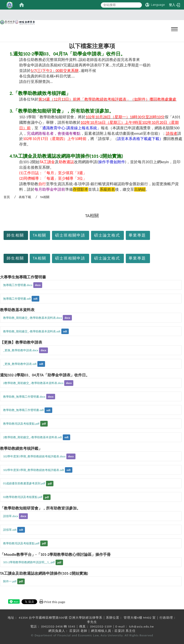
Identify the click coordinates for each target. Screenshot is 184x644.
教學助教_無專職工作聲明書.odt (23, 410)
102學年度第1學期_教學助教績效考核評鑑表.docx (34, 456)
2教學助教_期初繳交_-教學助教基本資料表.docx (33, 383)
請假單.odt (10, 530)
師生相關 (15, 235)
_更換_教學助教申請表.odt (20, 364)
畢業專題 (137, 235)
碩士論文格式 (107, 235)
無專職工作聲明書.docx (18, 285)
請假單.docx (11, 516)
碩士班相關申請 (70, 235)
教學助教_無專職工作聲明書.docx (24, 397)
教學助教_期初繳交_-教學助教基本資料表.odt (32, 331)
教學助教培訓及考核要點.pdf (21, 424)
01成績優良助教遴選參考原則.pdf (24, 483)
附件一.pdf (10, 581)
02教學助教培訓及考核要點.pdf (23, 497)
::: (2, 224)
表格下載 (25, 197)
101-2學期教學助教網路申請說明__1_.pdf (29, 562)
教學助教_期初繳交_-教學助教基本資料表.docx (33, 318)
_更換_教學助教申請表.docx (21, 350)
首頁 (7, 197)
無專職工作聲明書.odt (17, 299)
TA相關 (40, 235)
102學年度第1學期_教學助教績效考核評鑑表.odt (34, 470)
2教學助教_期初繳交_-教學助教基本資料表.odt (32, 437)
